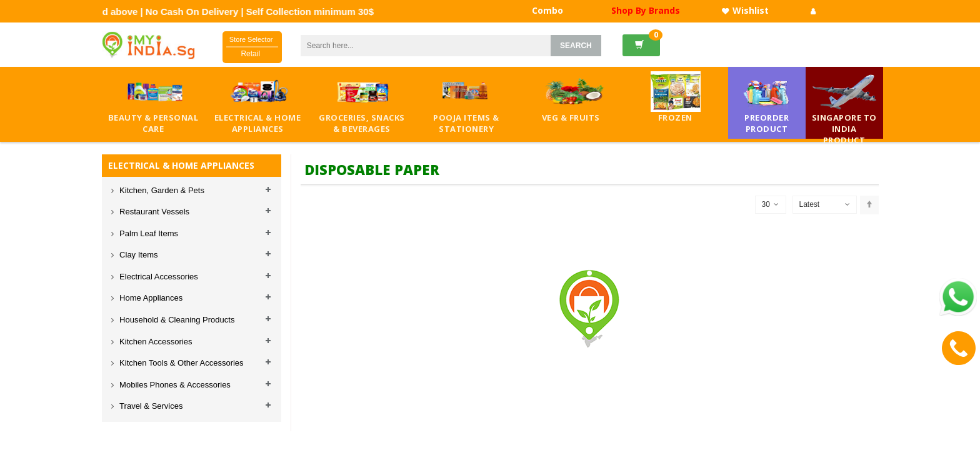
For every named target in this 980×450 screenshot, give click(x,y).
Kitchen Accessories (155, 342)
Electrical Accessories (158, 277)
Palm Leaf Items (148, 233)
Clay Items (138, 255)
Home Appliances (150, 298)
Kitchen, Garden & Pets (161, 190)
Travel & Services (150, 406)
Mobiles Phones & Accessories (174, 385)
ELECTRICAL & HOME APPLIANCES (181, 165)
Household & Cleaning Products (176, 320)
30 (770, 205)
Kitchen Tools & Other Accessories (181, 363)
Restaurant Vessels (154, 212)
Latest (810, 204)
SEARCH (576, 46)
